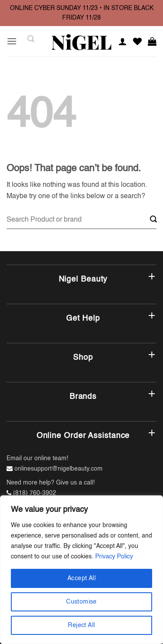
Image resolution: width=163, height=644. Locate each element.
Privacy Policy (114, 557)
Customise (81, 602)
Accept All (81, 578)
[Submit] (153, 220)
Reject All (81, 625)
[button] (12, 41)
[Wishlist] (137, 41)
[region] (81, 570)
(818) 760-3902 (35, 493)
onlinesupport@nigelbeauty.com (58, 469)
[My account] (123, 41)
